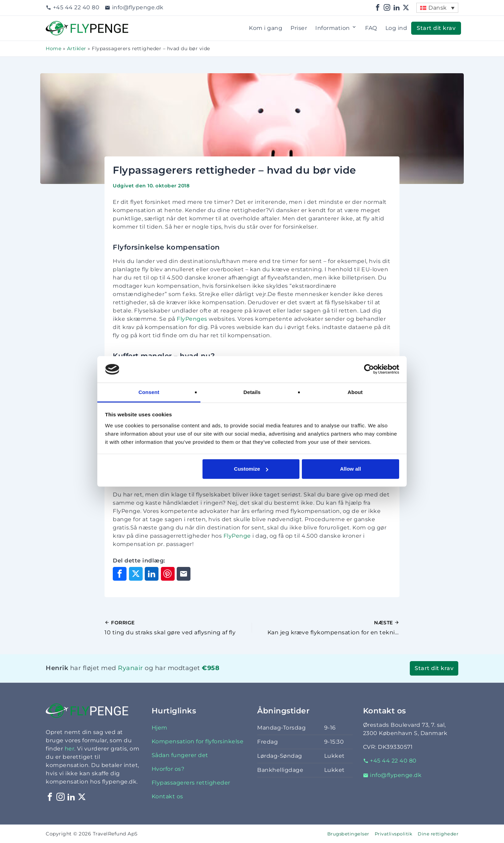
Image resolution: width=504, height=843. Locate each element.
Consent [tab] (149, 392)
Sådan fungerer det (180, 755)
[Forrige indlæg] (178, 628)
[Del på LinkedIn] (152, 574)
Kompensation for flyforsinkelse (198, 741)
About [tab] (355, 392)
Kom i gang (266, 28)
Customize (251, 469)
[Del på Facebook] (120, 574)
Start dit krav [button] (436, 28)
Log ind (396, 28)
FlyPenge (237, 536)
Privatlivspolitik (394, 834)
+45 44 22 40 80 (73, 7)
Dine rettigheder (438, 834)
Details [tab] (252, 392)
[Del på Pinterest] (168, 574)
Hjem (160, 728)
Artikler (77, 48)
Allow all (350, 469)
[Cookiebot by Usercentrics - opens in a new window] (369, 369)
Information (336, 28)
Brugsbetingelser (348, 834)
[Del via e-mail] (184, 574)
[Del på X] (136, 574)
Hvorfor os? (168, 769)
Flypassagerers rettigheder (191, 783)
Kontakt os (167, 796)
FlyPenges (192, 319)
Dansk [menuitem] (438, 8)
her (70, 749)
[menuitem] (437, 8)
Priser (299, 28)
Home (53, 48)
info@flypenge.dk (134, 7)
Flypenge (59, 25)
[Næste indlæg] (326, 628)
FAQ (371, 28)
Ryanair (130, 668)
